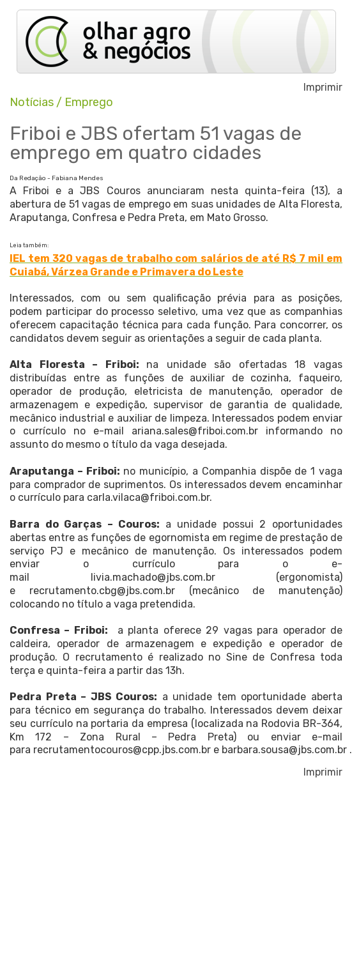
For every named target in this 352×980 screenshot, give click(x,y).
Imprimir (323, 88)
